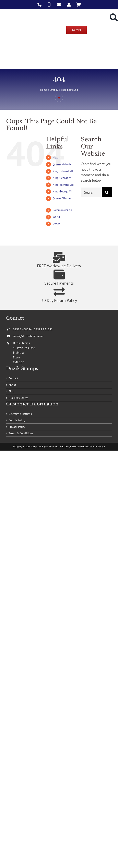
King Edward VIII (63, 185)
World (56, 217)
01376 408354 (22, 329)
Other (56, 224)
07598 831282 (43, 329)
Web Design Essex (69, 447)
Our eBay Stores (18, 398)
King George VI (62, 191)
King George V (62, 178)
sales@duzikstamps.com (28, 336)
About (12, 385)
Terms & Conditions (21, 433)
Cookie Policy (17, 420)
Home (44, 90)
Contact (13, 378)
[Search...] (91, 192)
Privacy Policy (17, 427)
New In (57, 157)
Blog (11, 391)
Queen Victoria (62, 164)
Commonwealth (62, 210)
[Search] (107, 192)
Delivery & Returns (20, 414)
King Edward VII (63, 171)
